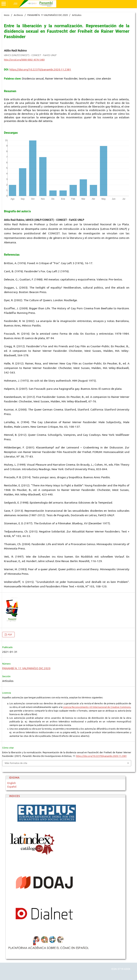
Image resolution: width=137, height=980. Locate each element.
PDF (10, 635)
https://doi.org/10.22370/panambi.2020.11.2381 (40, 69)
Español (12, 787)
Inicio (7, 15)
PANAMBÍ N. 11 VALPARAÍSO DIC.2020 (48, 15)
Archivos (18, 15)
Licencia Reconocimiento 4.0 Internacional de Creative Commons (97, 707)
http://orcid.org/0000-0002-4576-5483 (24, 60)
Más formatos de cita (16, 763)
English (12, 783)
